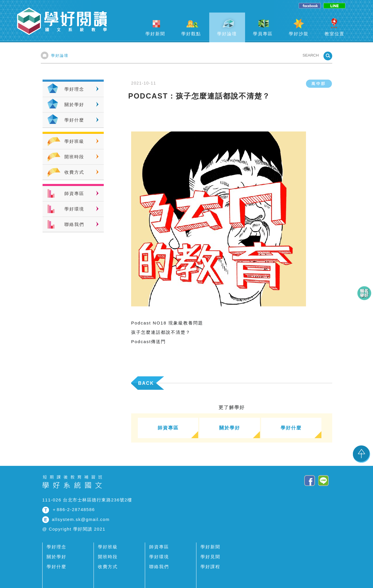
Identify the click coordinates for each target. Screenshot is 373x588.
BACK (146, 383)
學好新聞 (155, 34)
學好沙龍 (299, 34)
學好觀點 (191, 34)
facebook (310, 6)
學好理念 (74, 89)
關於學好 (74, 105)
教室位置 (335, 34)
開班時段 (74, 157)
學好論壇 (227, 34)
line (334, 6)
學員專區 (263, 34)
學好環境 (74, 209)
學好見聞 (210, 557)
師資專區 (74, 193)
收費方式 (74, 172)
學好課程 (210, 567)
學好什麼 (74, 120)
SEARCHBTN (328, 56)
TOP (361, 454)
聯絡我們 (74, 224)
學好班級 (74, 141)
